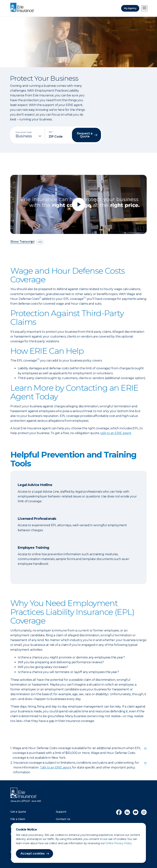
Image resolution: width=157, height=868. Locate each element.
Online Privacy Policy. (119, 843)
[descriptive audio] (40, 242)
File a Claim (18, 819)
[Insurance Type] (29, 136)
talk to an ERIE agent (116, 433)
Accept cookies (33, 854)
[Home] (23, 8)
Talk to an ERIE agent (56, 767)
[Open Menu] (144, 8)
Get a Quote (18, 812)
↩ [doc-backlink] (145, 748)
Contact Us (63, 819)
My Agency (130, 8)
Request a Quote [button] (85, 135)
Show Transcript (22, 242)
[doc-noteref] (40, 299)
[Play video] (78, 204)
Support (61, 812)
